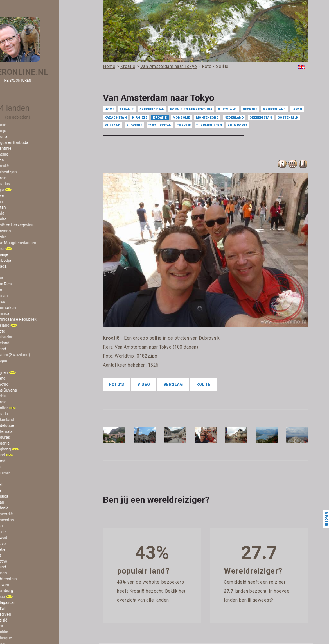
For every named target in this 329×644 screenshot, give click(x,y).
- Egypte (21, 331)
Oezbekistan (261, 118)
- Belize (21, 195)
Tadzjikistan (160, 125)
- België (21, 190)
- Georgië (22, 402)
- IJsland (22, 461)
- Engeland (23, 343)
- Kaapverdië (25, 514)
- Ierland (21, 455)
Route (203, 384)
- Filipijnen (23, 372)
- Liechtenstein (27, 579)
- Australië (23, 166)
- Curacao (23, 296)
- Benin (20, 201)
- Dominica (23, 313)
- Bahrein (22, 178)
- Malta (20, 626)
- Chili (19, 272)
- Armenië (23, 154)
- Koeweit (22, 538)
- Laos (19, 555)
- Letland (22, 567)
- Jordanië (23, 508)
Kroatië (160, 118)
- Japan (21, 502)
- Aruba (21, 160)
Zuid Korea (238, 125)
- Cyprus (21, 302)
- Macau (21, 597)
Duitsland (227, 109)
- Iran (19, 479)
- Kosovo (22, 543)
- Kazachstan (26, 520)
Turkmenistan (209, 125)
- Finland (22, 378)
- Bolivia (21, 213)
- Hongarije (24, 443)
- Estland (22, 349)
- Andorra (22, 136)
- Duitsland (23, 325)
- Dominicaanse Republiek (37, 319)
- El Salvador (25, 337)
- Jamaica (23, 496)
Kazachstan (116, 118)
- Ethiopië (22, 361)
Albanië (127, 109)
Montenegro (207, 118)
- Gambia (22, 396)
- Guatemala (25, 431)
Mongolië (182, 118)
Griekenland (274, 109)
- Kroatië (22, 549)
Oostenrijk (288, 118)
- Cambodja (24, 260)
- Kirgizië (22, 532)
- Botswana (24, 231)
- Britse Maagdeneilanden (37, 243)
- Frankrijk (23, 384)
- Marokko (23, 632)
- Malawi (22, 608)
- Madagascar (26, 602)
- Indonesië (24, 473)
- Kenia (20, 526)
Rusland (113, 125)
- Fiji (17, 367)
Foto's (117, 384)
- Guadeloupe (26, 425)
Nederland (234, 118)
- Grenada (23, 414)
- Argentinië (24, 148)
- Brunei (21, 249)
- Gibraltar (23, 408)
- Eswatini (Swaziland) (34, 355)
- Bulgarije (23, 254)
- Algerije (22, 131)
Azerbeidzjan (152, 109)
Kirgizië (140, 118)
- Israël (20, 484)
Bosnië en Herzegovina (191, 109)
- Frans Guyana (27, 390)
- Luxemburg (25, 591)
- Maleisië (22, 620)
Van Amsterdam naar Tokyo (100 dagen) (156, 347)
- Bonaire (22, 219)
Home (109, 109)
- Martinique (25, 638)
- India (19, 467)
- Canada (22, 266)
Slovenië (134, 125)
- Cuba (20, 290)
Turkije (184, 125)
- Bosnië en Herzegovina (36, 225)
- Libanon (22, 573)
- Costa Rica (25, 284)
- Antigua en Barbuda (33, 142)
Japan (297, 109)
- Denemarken (27, 308)
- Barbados (24, 184)
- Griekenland (26, 420)
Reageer (326, 519)
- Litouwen (23, 585)
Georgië (250, 109)
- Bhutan (22, 207)
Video (144, 384)
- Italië (19, 490)
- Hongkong (24, 449)
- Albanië (22, 125)
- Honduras (24, 437)
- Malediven (24, 614)
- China (20, 278)
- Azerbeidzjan (27, 172)
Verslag (173, 384)
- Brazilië (22, 237)
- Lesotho (22, 561)
